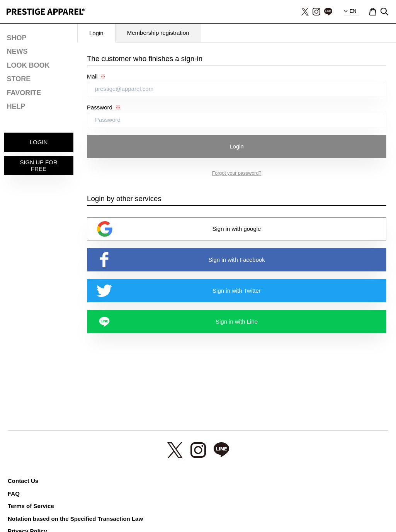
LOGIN (39, 142)
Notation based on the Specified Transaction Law (75, 519)
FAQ (14, 494)
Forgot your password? (237, 173)
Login (237, 146)
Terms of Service (31, 506)
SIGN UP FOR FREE (38, 166)
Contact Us (23, 481)
